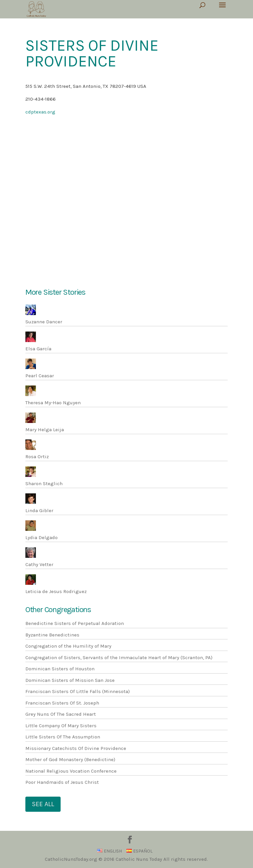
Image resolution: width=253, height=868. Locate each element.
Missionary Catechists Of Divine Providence (76, 748)
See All (43, 804)
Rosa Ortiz (37, 457)
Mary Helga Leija (45, 430)
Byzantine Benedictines (52, 635)
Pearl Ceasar (40, 376)
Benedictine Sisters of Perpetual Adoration (75, 623)
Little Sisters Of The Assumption (63, 737)
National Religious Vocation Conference (71, 771)
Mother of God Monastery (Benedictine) (70, 759)
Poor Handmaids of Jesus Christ (62, 782)
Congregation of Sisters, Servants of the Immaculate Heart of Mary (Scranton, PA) (119, 657)
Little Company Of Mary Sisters (61, 726)
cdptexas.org (40, 112)
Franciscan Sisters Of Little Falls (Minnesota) (78, 691)
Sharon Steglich (44, 484)
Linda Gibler (39, 510)
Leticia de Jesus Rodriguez (56, 591)
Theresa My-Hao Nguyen (53, 403)
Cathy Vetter (39, 564)
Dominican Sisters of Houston (60, 669)
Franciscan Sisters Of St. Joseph (62, 703)
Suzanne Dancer (44, 322)
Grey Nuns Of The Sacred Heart (61, 714)
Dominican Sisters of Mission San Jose (70, 680)
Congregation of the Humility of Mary (68, 646)
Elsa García (38, 349)
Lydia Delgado (42, 537)
